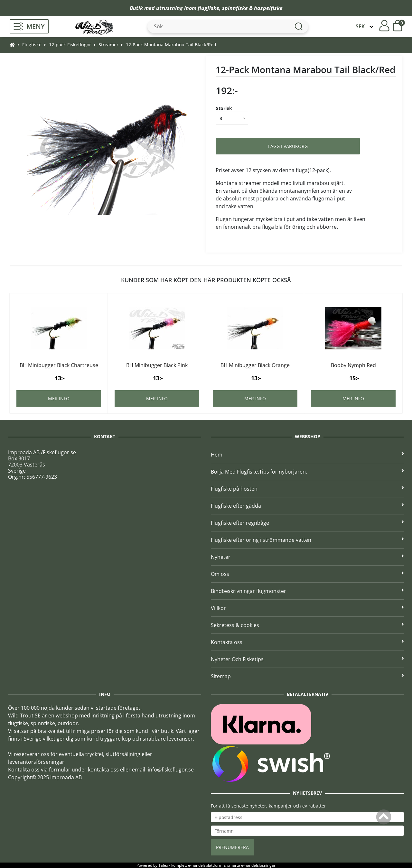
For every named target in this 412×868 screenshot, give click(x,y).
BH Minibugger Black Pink (157, 365)
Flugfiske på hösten (307, 489)
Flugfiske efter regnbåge (307, 523)
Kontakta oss (307, 642)
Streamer (108, 45)
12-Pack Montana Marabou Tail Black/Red (171, 45)
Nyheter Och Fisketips (307, 659)
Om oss (307, 574)
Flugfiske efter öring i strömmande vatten (307, 540)
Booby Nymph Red (353, 365)
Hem (307, 455)
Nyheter (307, 557)
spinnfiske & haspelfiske (252, 8)
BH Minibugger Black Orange (255, 365)
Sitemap (307, 676)
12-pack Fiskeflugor (70, 45)
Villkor (307, 608)
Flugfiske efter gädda (307, 506)
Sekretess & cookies (307, 625)
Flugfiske (32, 45)
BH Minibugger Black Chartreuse (59, 365)
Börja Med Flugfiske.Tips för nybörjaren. (307, 472)
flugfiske (208, 8)
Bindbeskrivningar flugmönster (307, 591)
